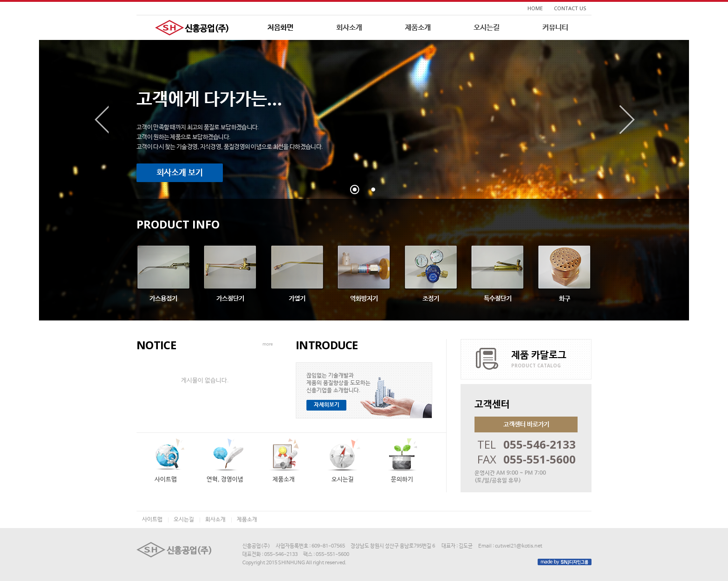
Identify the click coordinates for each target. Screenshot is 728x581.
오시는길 (487, 28)
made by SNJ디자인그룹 (565, 562)
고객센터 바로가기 (526, 424)
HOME (535, 8)
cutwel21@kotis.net (519, 546)
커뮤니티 (555, 28)
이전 (101, 120)
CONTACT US (570, 8)
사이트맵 (152, 520)
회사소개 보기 (180, 173)
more (268, 344)
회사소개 (349, 28)
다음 (627, 120)
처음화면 (280, 28)
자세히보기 (327, 405)
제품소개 (418, 28)
